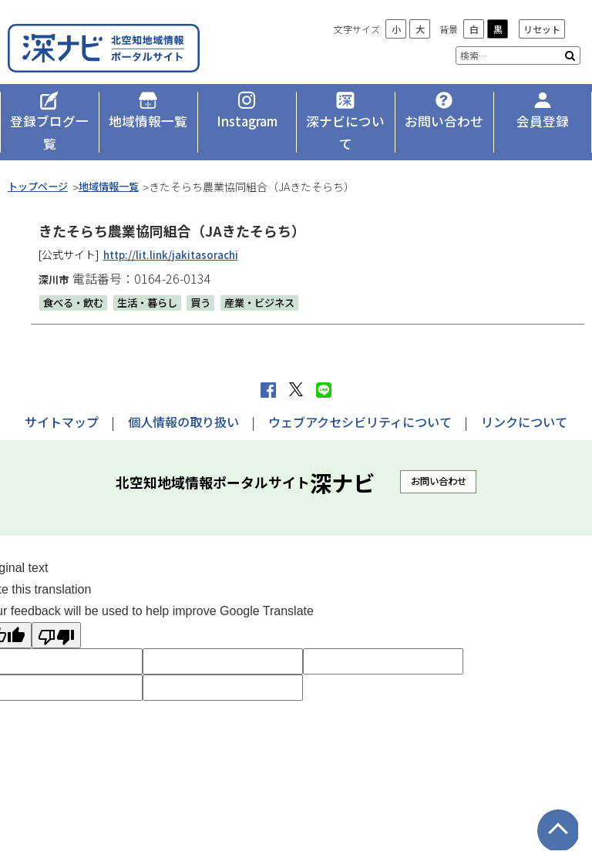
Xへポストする (296, 368)
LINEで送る (324, 368)
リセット (542, 29)
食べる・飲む (76, 280)
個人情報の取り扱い (183, 399)
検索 (570, 56)
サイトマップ (62, 399)
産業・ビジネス (273, 280)
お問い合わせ (439, 459)
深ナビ (119, 44)
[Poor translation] (56, 613)
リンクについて (524, 399)
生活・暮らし (154, 280)
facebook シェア (268, 368)
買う (210, 280)
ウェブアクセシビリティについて (360, 399)
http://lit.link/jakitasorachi (175, 232)
